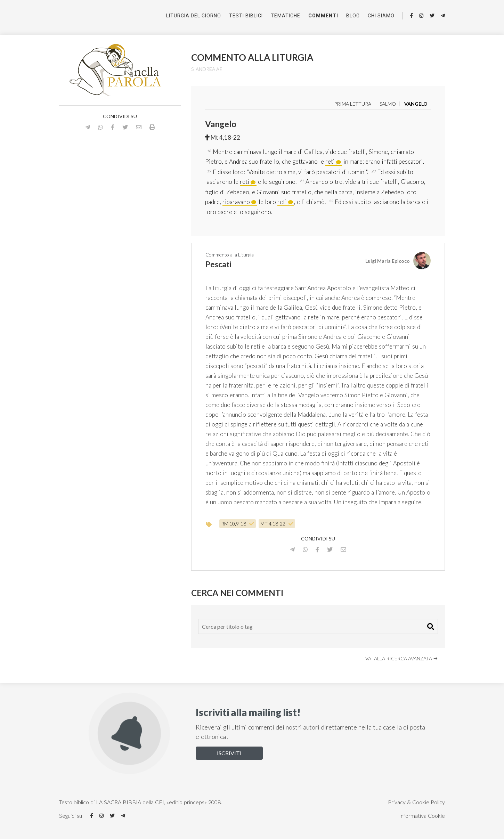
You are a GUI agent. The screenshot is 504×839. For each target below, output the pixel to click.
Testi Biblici (246, 16)
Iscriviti (229, 753)
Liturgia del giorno (194, 16)
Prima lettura (353, 104)
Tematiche (286, 16)
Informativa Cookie (422, 816)
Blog (353, 16)
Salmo (388, 104)
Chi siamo (381, 16)
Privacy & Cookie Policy (416, 802)
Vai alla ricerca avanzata (402, 658)
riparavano (236, 202)
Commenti (323, 16)
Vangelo (416, 104)
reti (330, 161)
